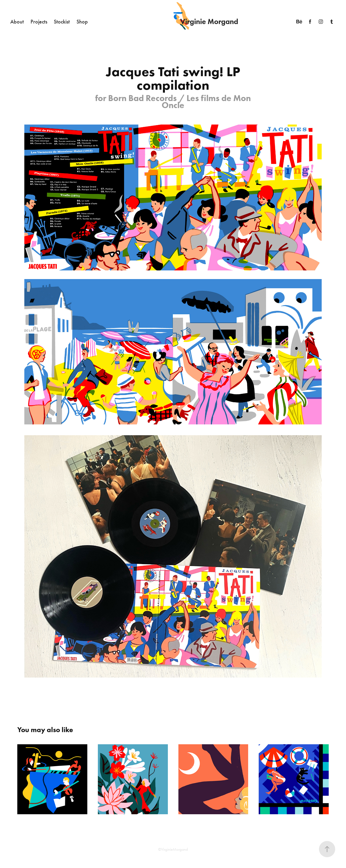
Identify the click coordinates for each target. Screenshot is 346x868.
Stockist (62, 22)
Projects (39, 22)
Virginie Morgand (209, 21)
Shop (82, 22)
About (17, 22)
